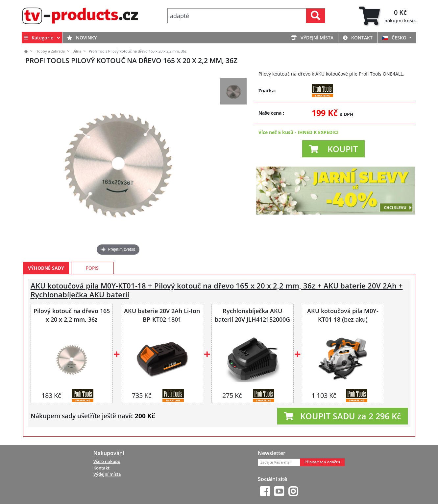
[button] (333, 149)
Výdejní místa (312, 38)
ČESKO (395, 38)
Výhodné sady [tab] (46, 268)
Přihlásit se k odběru (322, 462)
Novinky (82, 38)
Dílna (77, 51)
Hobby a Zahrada (50, 51)
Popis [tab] (92, 268)
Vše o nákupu (107, 461)
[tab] (388, 16)
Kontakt (358, 38)
